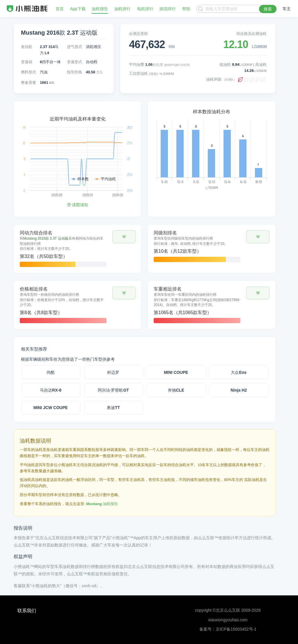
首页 (60, 9)
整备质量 (29, 83)
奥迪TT (113, 408)
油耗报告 (100, 9)
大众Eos (239, 372)
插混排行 (168, 9)
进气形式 (74, 47)
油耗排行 (123, 9)
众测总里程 (138, 34)
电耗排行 (145, 9)
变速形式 (74, 62)
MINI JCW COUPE (51, 408)
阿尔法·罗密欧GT (113, 390)
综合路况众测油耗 (251, 34)
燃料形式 (29, 72)
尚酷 (51, 372)
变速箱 (27, 62)
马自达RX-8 (51, 390)
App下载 (78, 9)
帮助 (186, 9)
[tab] (78, 249)
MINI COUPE (176, 372)
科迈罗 (113, 372)
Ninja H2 (239, 390)
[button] (124, 237)
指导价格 (74, 72)
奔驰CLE (176, 390)
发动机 (27, 47)
